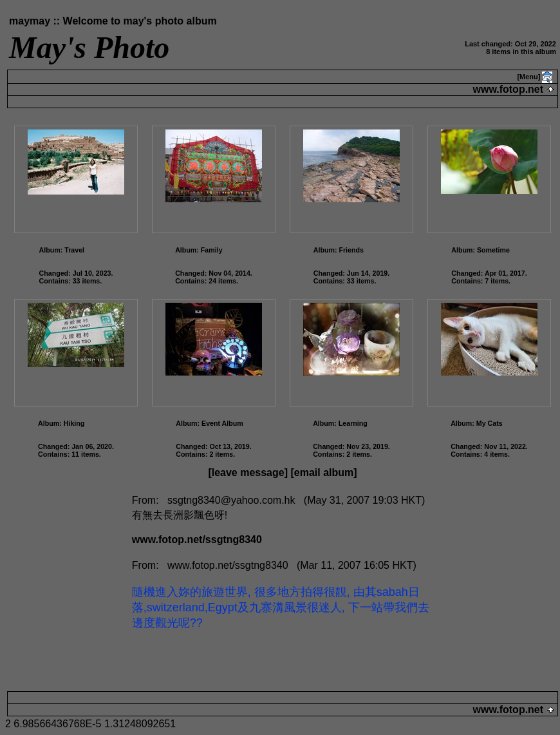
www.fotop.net (508, 89)
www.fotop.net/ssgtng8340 (197, 539)
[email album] (323, 472)
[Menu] (528, 77)
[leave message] (248, 472)
